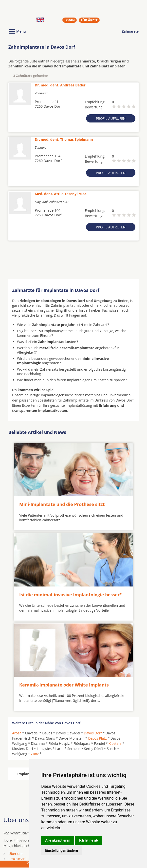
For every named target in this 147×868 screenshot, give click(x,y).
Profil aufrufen (111, 118)
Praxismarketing (21, 859)
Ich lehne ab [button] (89, 840)
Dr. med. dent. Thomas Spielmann (64, 139)
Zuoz (35, 754)
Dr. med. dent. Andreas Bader (60, 85)
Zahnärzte (130, 31)
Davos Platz (98, 738)
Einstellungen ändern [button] (62, 850)
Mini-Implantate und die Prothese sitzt (62, 504)
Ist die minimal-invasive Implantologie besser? (70, 595)
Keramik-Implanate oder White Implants (64, 685)
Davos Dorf (93, 733)
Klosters (115, 743)
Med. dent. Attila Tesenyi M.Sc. (61, 194)
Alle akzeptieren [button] (58, 840)
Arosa (17, 733)
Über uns (16, 854)
